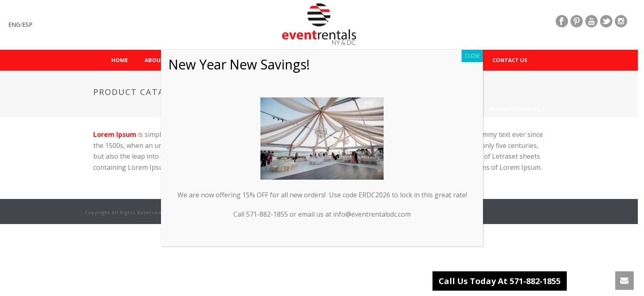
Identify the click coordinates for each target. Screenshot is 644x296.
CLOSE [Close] (472, 56)
